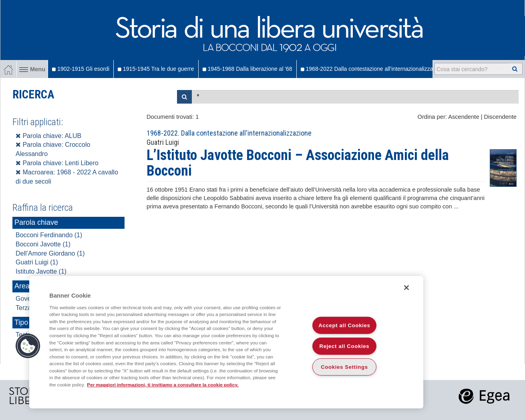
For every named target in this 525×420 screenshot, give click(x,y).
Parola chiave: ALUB (48, 136)
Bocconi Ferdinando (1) (49, 235)
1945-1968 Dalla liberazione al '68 (247, 69)
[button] (28, 346)
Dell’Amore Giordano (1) (50, 253)
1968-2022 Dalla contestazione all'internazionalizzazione (374, 69)
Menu (32, 69)
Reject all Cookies (345, 346)
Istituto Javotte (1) (41, 271)
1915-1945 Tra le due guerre (156, 69)
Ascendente (464, 117)
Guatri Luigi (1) (37, 262)
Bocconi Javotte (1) (43, 244)
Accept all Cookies (344, 325)
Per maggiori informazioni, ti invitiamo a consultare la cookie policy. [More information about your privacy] (163, 385)
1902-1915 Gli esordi (81, 69)
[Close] (406, 288)
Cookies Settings (344, 367)
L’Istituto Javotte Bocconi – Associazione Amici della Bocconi (298, 163)
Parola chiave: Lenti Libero (57, 163)
